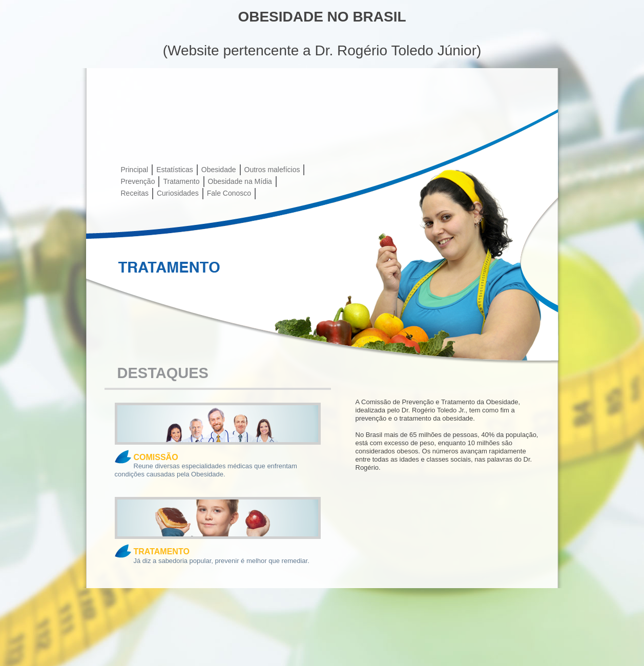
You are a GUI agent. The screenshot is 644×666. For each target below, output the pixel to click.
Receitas (135, 193)
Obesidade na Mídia (240, 181)
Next (546, 258)
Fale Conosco (229, 193)
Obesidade (219, 170)
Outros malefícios (272, 170)
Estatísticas (175, 170)
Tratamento (181, 181)
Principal (135, 170)
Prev (93, 258)
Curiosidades (178, 193)
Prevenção (138, 181)
